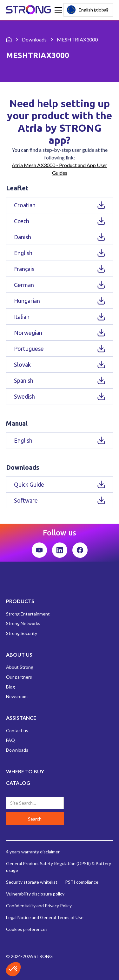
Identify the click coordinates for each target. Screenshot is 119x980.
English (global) (88, 10)
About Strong (20, 667)
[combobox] (88, 10)
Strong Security (22, 633)
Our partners (19, 677)
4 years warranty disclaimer (33, 852)
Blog (10, 687)
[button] (57, 10)
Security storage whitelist (32, 882)
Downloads (17, 750)
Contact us (17, 730)
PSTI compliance (82, 882)
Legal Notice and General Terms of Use (45, 917)
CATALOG (18, 783)
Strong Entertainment (28, 614)
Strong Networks (23, 623)
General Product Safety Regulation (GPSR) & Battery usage (59, 867)
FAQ (10, 740)
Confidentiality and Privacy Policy (39, 906)
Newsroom (17, 696)
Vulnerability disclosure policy (35, 894)
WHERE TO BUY (25, 771)
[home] (29, 10)
